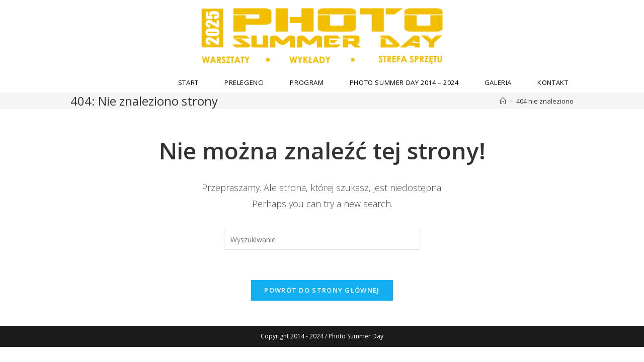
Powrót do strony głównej (322, 290)
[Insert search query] (322, 240)
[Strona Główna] (503, 101)
